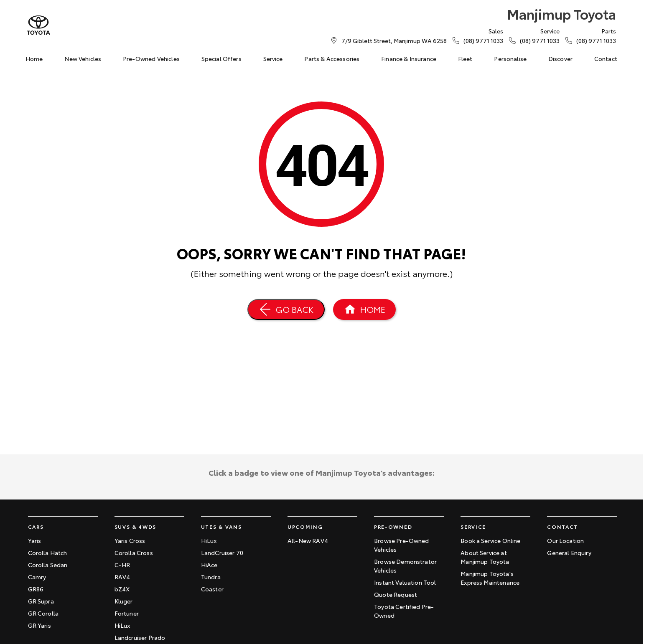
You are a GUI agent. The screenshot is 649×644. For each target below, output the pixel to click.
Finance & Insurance (409, 58)
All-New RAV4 (308, 540)
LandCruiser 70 (222, 553)
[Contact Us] (394, 41)
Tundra (211, 577)
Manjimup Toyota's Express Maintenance (490, 578)
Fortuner (127, 613)
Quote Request (396, 594)
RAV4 (122, 577)
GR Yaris (39, 625)
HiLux (122, 625)
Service (273, 58)
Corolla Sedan (48, 565)
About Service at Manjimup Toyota (485, 557)
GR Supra (41, 601)
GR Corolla (43, 613)
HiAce (209, 565)
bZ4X (122, 589)
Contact (606, 58)
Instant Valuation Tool (405, 582)
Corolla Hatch (48, 553)
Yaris (35, 540)
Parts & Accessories (332, 58)
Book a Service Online (490, 540)
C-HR (122, 565)
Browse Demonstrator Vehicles (405, 566)
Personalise (510, 58)
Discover (560, 58)
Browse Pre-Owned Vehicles (402, 545)
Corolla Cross (134, 553)
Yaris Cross (130, 540)
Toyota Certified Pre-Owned (404, 611)
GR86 (36, 589)
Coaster (212, 589)
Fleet (465, 58)
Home (34, 58)
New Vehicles (83, 58)
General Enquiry (569, 553)
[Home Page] (364, 309)
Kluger (124, 601)
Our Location (565, 540)
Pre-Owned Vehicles (151, 58)
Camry (37, 577)
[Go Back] (286, 309)
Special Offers (221, 58)
